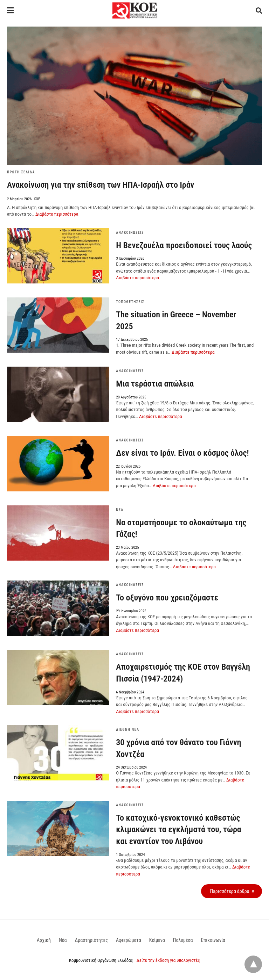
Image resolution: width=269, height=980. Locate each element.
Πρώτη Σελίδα (21, 172)
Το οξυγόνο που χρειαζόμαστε (167, 598)
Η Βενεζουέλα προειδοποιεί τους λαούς (184, 245)
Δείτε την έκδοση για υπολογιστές (168, 960)
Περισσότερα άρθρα (229, 891)
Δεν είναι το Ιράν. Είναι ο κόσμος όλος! (182, 453)
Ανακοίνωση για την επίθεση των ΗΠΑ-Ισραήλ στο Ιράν (101, 185)
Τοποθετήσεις (130, 302)
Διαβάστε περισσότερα (57, 214)
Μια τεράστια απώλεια (155, 384)
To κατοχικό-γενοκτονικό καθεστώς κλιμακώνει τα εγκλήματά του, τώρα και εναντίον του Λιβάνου (179, 830)
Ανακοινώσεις (130, 233)
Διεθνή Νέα (127, 730)
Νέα (120, 510)
